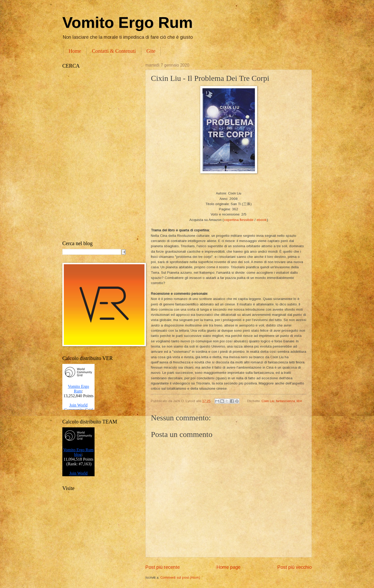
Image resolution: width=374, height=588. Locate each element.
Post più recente (163, 567)
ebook (262, 220)
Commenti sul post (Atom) (180, 577)
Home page (229, 567)
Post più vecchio (295, 567)
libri (299, 401)
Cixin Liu (268, 401)
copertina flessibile (239, 220)
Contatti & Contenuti (114, 51)
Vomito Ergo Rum (128, 22)
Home (75, 51)
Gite (151, 51)
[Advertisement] (99, 155)
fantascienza (285, 401)
